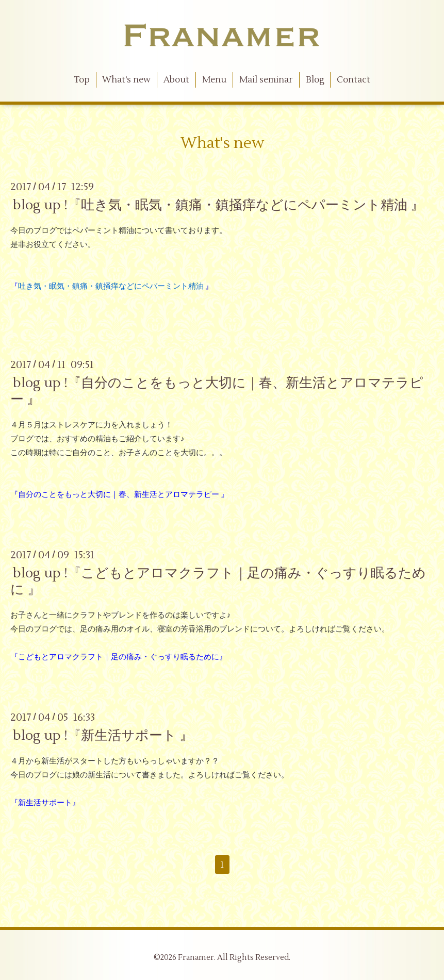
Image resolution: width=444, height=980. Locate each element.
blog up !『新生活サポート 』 (103, 736)
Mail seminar (266, 80)
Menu (214, 80)
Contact (353, 80)
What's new (126, 80)
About (176, 80)
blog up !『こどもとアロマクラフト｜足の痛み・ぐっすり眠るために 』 (218, 581)
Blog (315, 80)
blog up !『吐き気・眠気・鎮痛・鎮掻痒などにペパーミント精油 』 (218, 205)
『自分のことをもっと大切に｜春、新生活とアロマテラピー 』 (119, 495)
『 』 (112, 286)
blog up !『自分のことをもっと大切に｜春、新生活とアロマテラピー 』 (217, 391)
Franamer (196, 958)
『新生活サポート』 (45, 803)
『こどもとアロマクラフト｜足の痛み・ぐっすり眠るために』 (119, 657)
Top (82, 80)
